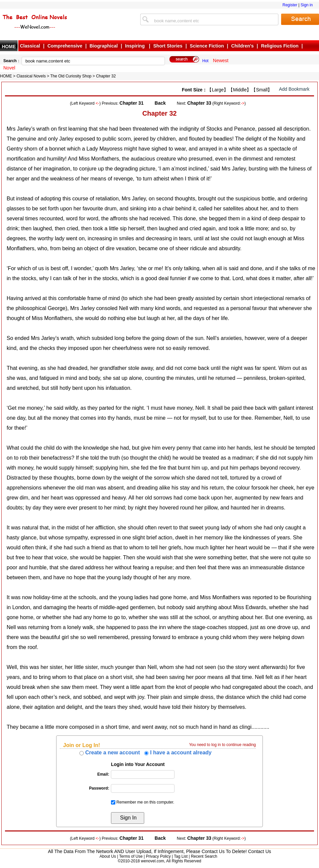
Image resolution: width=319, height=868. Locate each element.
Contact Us (260, 851)
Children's (243, 46)
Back (160, 103)
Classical (30, 46)
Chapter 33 (199, 103)
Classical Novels (31, 76)
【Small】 (262, 90)
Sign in (307, 5)
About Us (108, 856)
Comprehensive (65, 46)
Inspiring (135, 46)
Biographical (104, 46)
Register (290, 5)
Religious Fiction (280, 46)
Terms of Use (131, 856)
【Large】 (218, 90)
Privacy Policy (158, 856)
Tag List (181, 856)
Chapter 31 (132, 103)
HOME (9, 47)
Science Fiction (207, 46)
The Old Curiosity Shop (71, 76)
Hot (206, 61)
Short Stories (168, 46)
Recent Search (204, 856)
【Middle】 (240, 90)
